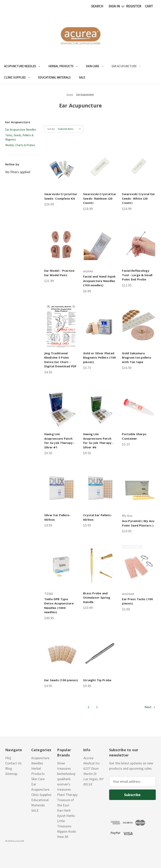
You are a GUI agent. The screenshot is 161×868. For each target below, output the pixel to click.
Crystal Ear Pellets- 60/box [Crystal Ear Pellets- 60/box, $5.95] (98, 517)
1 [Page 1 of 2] (88, 707)
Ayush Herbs (66, 816)
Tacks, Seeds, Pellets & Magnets (19, 137)
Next (150, 707)
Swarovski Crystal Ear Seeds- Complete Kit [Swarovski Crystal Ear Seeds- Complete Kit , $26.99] (61, 196)
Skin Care (95, 66)
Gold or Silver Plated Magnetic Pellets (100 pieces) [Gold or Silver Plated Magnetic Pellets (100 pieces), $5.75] (99, 358)
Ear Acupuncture (126, 66)
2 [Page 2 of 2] (97, 707)
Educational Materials (54, 77)
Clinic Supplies (17, 77)
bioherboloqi (66, 774)
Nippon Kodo (67, 831)
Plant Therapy (67, 795)
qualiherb (64, 779)
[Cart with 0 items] (149, 6)
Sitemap (11, 774)
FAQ (8, 758)
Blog (9, 768)
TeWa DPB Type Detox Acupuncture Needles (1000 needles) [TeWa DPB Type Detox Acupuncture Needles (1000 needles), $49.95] (59, 606)
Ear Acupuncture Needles (21, 130)
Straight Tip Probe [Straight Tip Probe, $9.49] (97, 680)
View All (63, 837)
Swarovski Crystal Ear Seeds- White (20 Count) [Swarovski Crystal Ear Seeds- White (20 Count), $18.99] (138, 198)
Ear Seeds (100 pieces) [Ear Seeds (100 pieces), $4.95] (61, 680)
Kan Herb (64, 810)
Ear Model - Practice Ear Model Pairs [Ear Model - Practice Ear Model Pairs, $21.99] (59, 273)
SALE (82, 77)
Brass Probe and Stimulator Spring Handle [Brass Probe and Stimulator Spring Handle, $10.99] (97, 598)
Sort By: (51, 129)
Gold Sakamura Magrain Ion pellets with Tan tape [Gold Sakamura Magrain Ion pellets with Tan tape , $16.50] (137, 358)
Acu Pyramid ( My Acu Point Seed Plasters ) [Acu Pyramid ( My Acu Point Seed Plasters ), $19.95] (138, 523)
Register (134, 6)
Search (97, 6)
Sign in (114, 6)
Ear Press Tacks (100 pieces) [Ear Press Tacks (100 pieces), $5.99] (137, 601)
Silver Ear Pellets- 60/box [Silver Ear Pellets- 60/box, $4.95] (57, 517)
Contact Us (13, 763)
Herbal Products (63, 66)
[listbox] (70, 129)
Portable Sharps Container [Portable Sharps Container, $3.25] (134, 436)
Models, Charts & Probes (20, 145)
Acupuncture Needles (22, 66)
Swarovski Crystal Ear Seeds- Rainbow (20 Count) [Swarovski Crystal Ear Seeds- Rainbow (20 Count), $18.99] (100, 198)
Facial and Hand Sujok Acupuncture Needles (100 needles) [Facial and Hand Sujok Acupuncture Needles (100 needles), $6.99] (99, 281)
